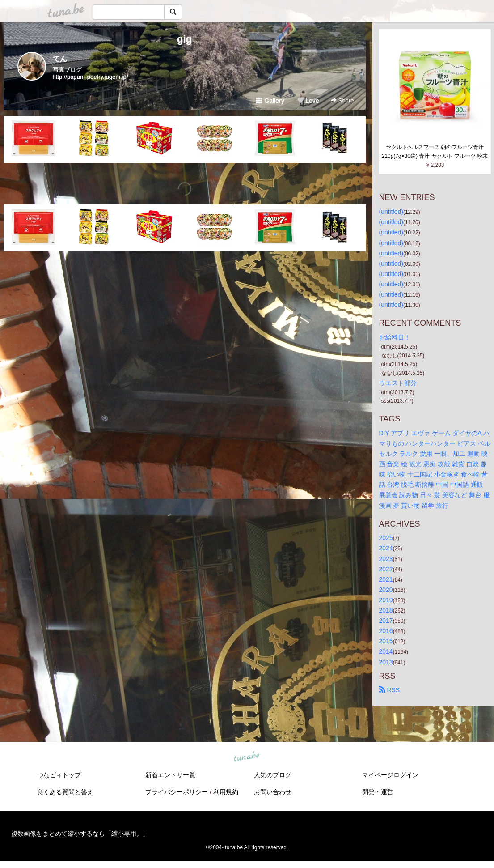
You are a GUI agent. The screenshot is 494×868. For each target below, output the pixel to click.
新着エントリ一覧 (170, 775)
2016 (386, 631)
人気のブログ (273, 775)
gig (184, 39)
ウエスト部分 (398, 383)
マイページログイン (390, 775)
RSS (390, 690)
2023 (386, 559)
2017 (386, 621)
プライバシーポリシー (177, 792)
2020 (386, 590)
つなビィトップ (59, 775)
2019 (386, 600)
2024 (386, 548)
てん (60, 59)
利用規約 (226, 792)
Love (308, 101)
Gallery (270, 101)
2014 (386, 651)
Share (342, 100)
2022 (386, 569)
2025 (386, 538)
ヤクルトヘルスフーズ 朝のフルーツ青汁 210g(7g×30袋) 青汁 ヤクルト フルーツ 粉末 (435, 152)
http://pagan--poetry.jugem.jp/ (91, 77)
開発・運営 (378, 792)
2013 (386, 662)
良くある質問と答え (65, 792)
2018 (386, 610)
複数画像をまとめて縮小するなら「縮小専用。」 (80, 834)
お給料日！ (395, 337)
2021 (386, 579)
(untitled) (391, 212)
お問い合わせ (273, 792)
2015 (386, 641)
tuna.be (247, 757)
